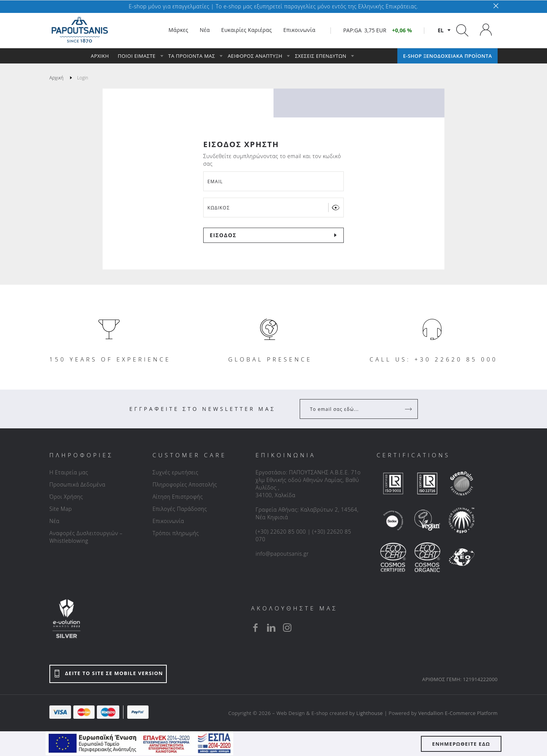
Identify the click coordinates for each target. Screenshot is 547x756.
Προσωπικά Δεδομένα (77, 484)
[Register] (409, 409)
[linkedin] (271, 628)
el (441, 30)
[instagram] (287, 628)
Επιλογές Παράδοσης (180, 509)
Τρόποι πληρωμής (175, 533)
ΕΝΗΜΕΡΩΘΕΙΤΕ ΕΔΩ (461, 744)
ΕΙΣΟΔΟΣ (223, 235)
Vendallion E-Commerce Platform (458, 713)
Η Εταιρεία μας (69, 472)
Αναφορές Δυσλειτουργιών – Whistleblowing (86, 537)
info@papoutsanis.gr (282, 554)
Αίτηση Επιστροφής (178, 497)
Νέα (54, 521)
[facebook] (255, 628)
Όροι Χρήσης (66, 497)
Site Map (61, 509)
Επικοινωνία (168, 521)
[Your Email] (353, 409)
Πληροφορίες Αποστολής (185, 484)
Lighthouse (370, 713)
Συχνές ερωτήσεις (175, 472)
